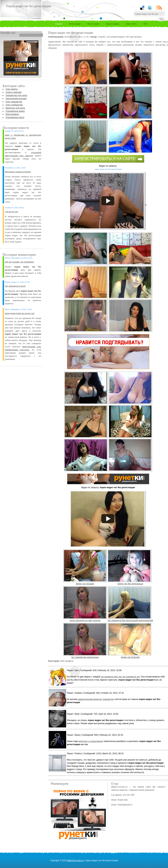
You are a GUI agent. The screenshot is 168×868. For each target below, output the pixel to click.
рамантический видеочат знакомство (96, 699)
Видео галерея (113, 24)
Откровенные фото (15, 117)
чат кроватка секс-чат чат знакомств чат (120, 677)
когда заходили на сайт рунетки (85, 621)
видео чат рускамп (85, 584)
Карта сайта (131, 24)
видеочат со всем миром (91, 741)
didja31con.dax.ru (75, 860)
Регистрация (75, 24)
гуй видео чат (11, 212)
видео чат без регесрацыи (130, 584)
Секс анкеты (12, 89)
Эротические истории (16, 99)
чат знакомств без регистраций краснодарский (130, 621)
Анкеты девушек (14, 92)
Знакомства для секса (16, 95)
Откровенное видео (15, 111)
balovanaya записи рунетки (18, 172)
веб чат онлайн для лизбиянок (19, 262)
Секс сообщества (14, 105)
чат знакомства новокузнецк (85, 657)
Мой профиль (12, 114)
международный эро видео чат (20, 313)
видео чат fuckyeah (130, 657)
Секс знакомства (14, 102)
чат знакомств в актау (15, 286)
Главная (59, 24)
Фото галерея (93, 24)
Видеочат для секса (15, 108)
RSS (146, 24)
